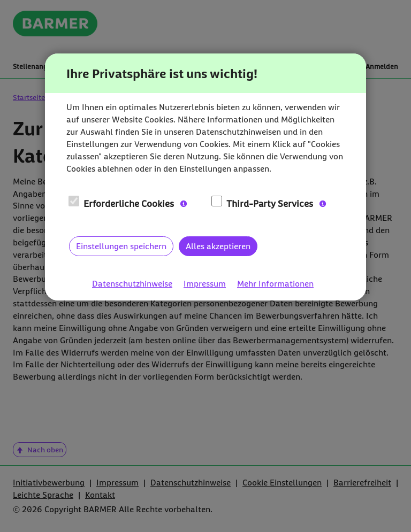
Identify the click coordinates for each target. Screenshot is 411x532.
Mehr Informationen (275, 284)
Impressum (205, 284)
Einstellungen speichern (121, 246)
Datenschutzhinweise (132, 284)
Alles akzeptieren (218, 246)
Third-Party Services (262, 203)
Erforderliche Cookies (121, 203)
